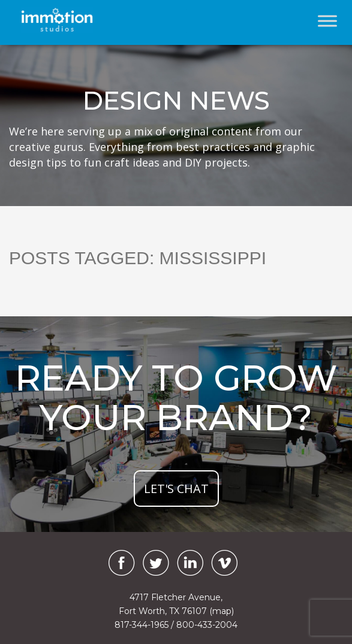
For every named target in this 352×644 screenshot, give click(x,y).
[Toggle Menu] (327, 21)
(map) (222, 611)
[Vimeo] (224, 563)
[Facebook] (119, 563)
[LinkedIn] (190, 563)
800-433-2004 (207, 625)
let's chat (176, 489)
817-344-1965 (142, 625)
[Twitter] (156, 563)
